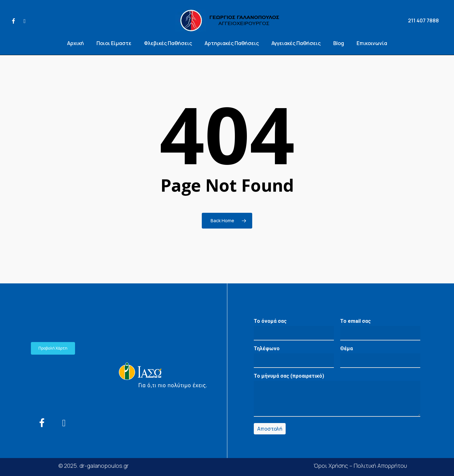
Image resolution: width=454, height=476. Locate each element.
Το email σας (380, 329)
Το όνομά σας (294, 329)
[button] (53, 348)
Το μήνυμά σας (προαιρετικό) (337, 396)
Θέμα (380, 357)
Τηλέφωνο (294, 357)
